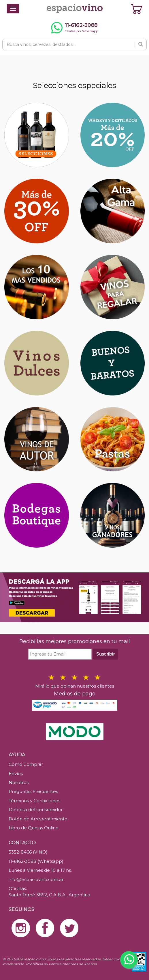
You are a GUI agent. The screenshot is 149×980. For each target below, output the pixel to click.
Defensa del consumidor (36, 810)
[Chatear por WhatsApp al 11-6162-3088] (74, 28)
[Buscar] (141, 44)
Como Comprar (26, 764)
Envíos (16, 773)
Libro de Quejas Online (34, 828)
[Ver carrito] (137, 9)
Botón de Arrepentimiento (38, 819)
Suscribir (105, 654)
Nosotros (19, 782)
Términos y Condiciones (34, 801)
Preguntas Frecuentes (33, 791)
